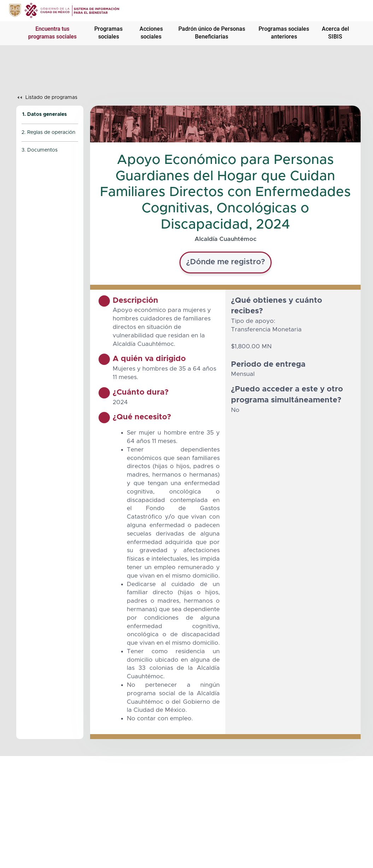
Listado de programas (51, 98)
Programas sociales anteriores (284, 33)
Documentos (42, 150)
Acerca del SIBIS (335, 33)
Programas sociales (108, 33)
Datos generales (47, 114)
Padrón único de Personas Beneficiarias (212, 33)
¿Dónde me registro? (226, 262)
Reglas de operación (51, 132)
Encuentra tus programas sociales (52, 33)
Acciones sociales (151, 33)
